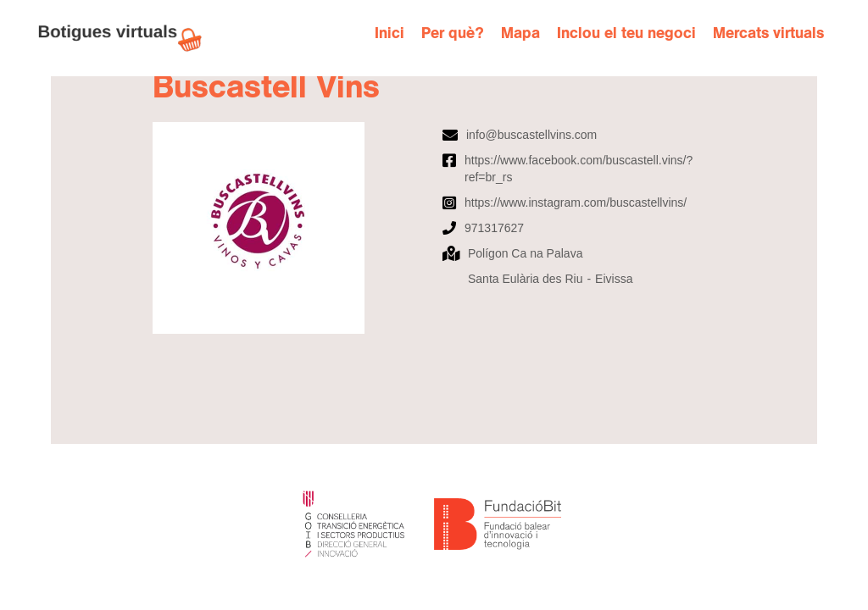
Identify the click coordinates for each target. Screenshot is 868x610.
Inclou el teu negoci (626, 33)
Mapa (520, 33)
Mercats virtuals (768, 33)
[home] (129, 38)
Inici (389, 33)
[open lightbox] (289, 228)
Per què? (453, 33)
